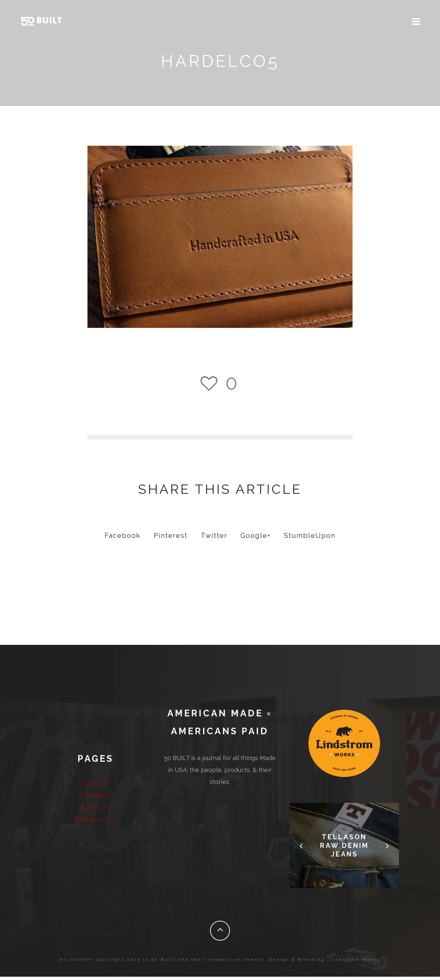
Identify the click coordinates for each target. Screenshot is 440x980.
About (96, 787)
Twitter (214, 539)
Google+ (256, 539)
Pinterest (171, 539)
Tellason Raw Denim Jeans (344, 849)
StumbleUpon (310, 539)
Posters (96, 811)
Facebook (123, 539)
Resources (96, 823)
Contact (96, 799)
